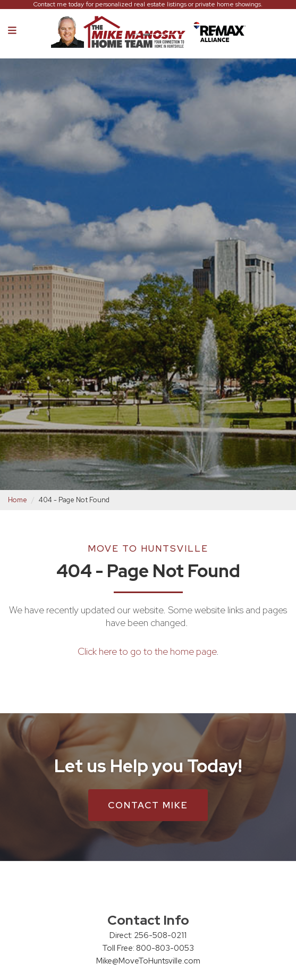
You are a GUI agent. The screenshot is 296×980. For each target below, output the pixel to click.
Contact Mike (148, 805)
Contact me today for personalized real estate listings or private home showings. (148, 5)
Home (18, 500)
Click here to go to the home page (147, 651)
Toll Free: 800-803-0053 (148, 948)
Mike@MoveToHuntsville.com (148, 961)
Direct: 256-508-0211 (148, 935)
